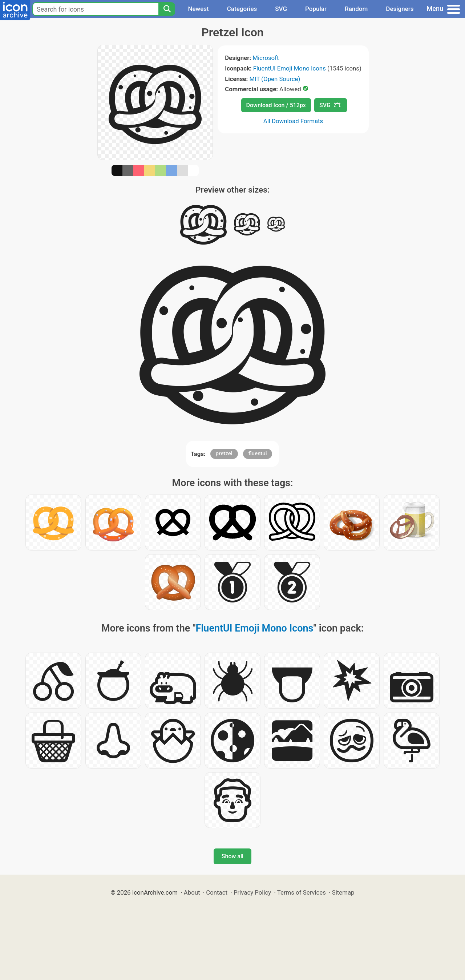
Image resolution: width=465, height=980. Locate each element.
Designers (400, 9)
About (192, 892)
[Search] (167, 9)
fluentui (258, 453)
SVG (281, 9)
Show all (232, 856)
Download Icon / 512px (276, 105)
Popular (316, 9)
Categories (242, 9)
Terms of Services (302, 892)
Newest (198, 9)
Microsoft (266, 58)
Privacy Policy (252, 892)
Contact (217, 892)
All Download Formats (293, 121)
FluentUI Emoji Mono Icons (290, 68)
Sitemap (343, 892)
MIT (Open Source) (275, 79)
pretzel (224, 453)
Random (356, 9)
